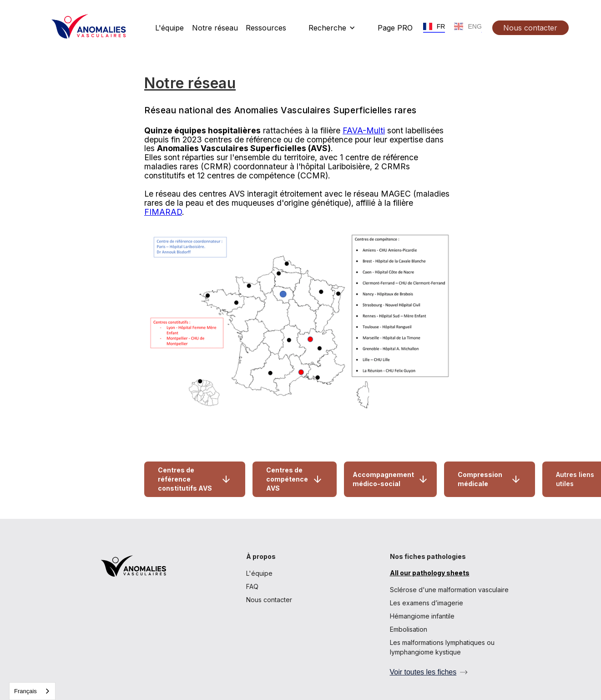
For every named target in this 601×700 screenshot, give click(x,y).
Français (25, 691)
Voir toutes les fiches (423, 672)
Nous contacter (269, 600)
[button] (332, 28)
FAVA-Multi (364, 130)
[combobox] (32, 691)
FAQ (252, 586)
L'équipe (259, 573)
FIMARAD (163, 212)
